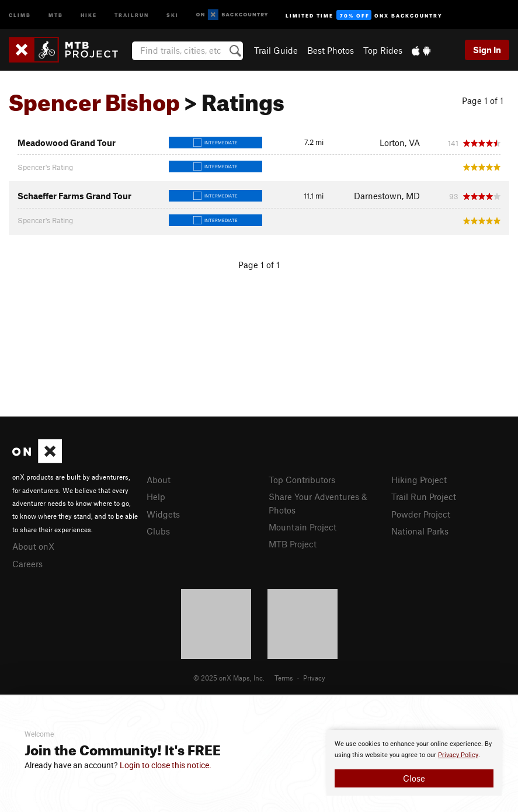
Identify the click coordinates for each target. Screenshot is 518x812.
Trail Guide (276, 50)
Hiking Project (419, 480)
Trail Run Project (424, 497)
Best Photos (331, 50)
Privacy (314, 678)
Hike (89, 14)
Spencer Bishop (94, 98)
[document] (414, 763)
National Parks (420, 531)
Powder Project (421, 514)
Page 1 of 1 (483, 100)
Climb (20, 14)
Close (414, 778)
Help (156, 497)
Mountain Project (303, 527)
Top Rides (383, 50)
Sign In (487, 50)
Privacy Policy (458, 755)
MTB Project (293, 544)
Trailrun (132, 14)
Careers (27, 564)
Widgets (163, 514)
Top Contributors (302, 480)
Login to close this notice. (166, 765)
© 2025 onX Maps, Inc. (229, 678)
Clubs (158, 531)
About (159, 480)
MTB (56, 14)
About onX (33, 546)
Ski (173, 14)
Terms (284, 678)
